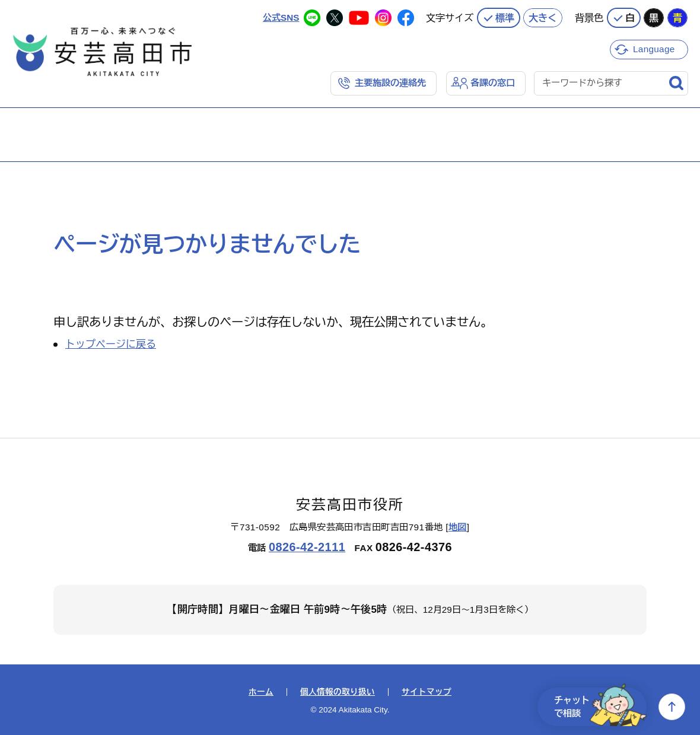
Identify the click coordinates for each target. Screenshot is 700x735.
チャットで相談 (600, 707)
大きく (543, 18)
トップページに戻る (111, 344)
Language (654, 49)
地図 (458, 527)
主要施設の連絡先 (390, 83)
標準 (505, 18)
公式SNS (281, 17)
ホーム (261, 692)
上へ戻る (672, 707)
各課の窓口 (493, 83)
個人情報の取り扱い (338, 692)
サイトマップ (427, 692)
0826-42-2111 (307, 547)
